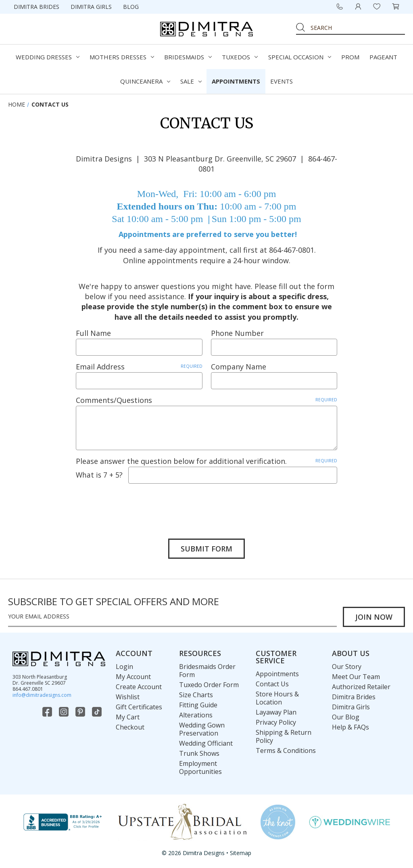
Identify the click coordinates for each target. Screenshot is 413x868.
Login (124, 667)
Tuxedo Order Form (209, 685)
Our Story (347, 667)
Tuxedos (240, 57)
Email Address (139, 367)
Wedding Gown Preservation (202, 729)
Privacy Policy (276, 722)
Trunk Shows (199, 753)
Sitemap (241, 853)
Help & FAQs (350, 727)
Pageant (383, 57)
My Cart (128, 717)
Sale (191, 81)
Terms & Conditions (286, 751)
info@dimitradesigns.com (42, 695)
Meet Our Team (356, 677)
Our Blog (346, 717)
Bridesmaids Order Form (207, 671)
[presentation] (137, 505)
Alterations (196, 715)
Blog (131, 7)
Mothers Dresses (122, 57)
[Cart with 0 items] (396, 6)
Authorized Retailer (361, 687)
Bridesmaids (188, 57)
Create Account (139, 687)
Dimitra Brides (37, 7)
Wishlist (128, 697)
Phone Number (237, 333)
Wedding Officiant (206, 743)
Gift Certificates (139, 707)
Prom (350, 57)
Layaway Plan (276, 712)
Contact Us (272, 684)
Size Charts (196, 695)
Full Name (93, 333)
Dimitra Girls (91, 7)
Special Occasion (300, 57)
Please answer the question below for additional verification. (206, 461)
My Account (133, 677)
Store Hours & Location (277, 698)
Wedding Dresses (48, 57)
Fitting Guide (198, 705)
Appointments (236, 81)
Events (282, 81)
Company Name (239, 367)
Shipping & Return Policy (284, 736)
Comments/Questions (206, 400)
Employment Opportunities (200, 767)
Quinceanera (145, 81)
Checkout (130, 727)
